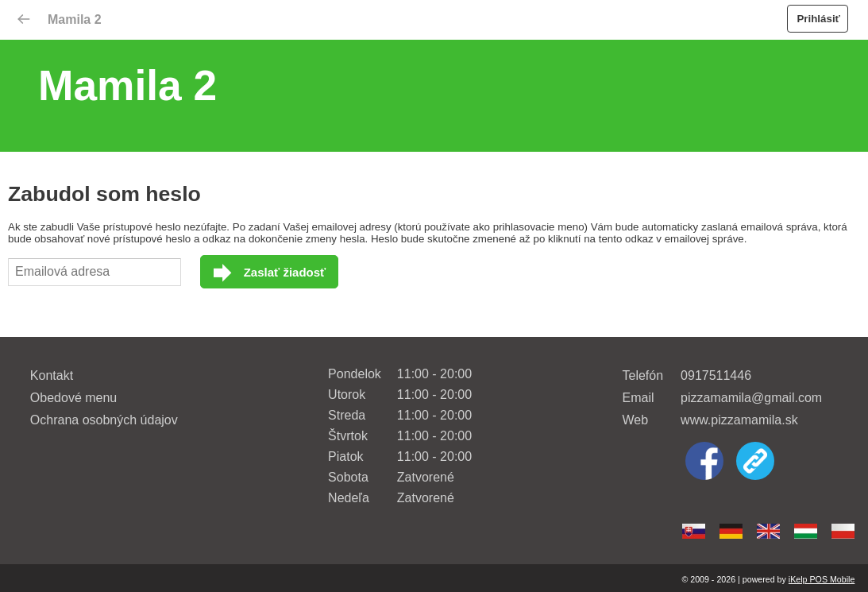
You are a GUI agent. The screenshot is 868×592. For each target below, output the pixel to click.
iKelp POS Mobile (822, 579)
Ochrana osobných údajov (104, 420)
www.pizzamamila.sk (739, 420)
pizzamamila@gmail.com (751, 398)
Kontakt (52, 375)
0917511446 (716, 375)
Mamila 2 (75, 19)
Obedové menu (73, 398)
